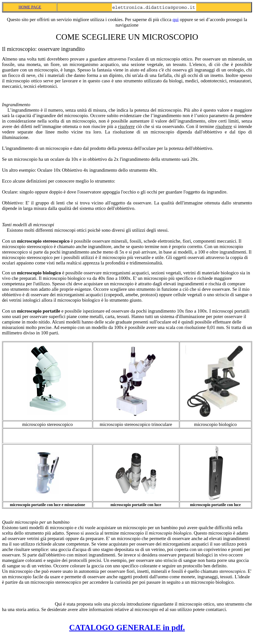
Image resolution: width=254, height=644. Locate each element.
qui (176, 19)
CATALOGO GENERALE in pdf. (127, 627)
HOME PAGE (30, 7)
